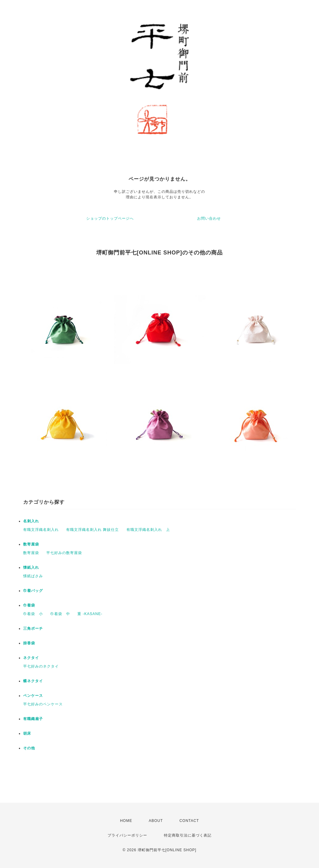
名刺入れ (31, 521)
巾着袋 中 (60, 614)
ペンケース (33, 696)
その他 (29, 748)
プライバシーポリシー (127, 835)
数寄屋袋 (31, 544)
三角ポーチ (33, 628)
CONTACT (189, 821)
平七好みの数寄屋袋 (64, 553)
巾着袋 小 (33, 614)
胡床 (27, 733)
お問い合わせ (209, 218)
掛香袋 (29, 643)
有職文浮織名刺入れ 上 (148, 530)
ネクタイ (31, 658)
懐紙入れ (31, 567)
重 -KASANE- (90, 614)
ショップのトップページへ (110, 218)
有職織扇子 (33, 719)
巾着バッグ (33, 591)
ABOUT (156, 821)
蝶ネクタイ (33, 681)
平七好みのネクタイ (41, 666)
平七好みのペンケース (43, 704)
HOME (126, 821)
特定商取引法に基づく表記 (188, 835)
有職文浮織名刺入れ (41, 530)
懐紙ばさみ (33, 576)
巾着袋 (29, 605)
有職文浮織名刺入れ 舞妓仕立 (92, 530)
